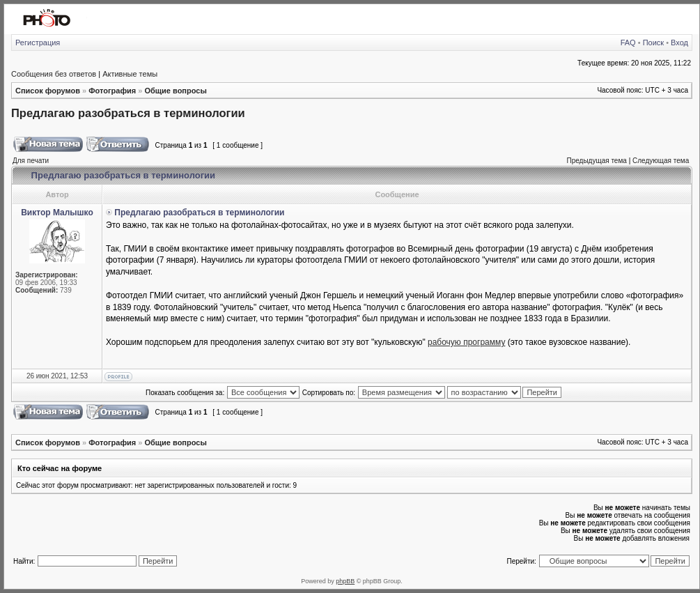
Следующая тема (661, 161)
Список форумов (48, 91)
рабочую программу (466, 342)
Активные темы (130, 74)
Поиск (653, 43)
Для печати (31, 161)
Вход (679, 43)
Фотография (112, 91)
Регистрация (38, 43)
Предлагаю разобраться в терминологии (128, 113)
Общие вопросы (175, 91)
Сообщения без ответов (54, 74)
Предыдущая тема (596, 161)
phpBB (345, 581)
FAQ (628, 43)
